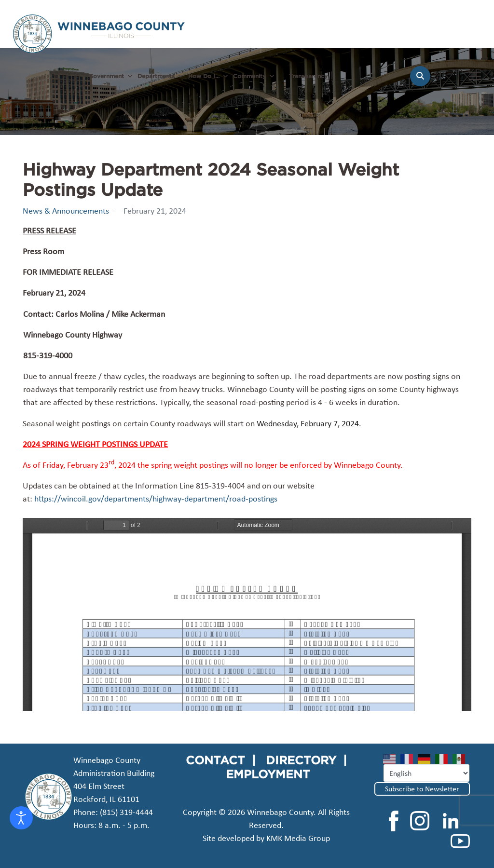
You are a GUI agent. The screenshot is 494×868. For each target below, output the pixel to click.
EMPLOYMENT (268, 774)
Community (249, 76)
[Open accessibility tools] (21, 818)
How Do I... (204, 76)
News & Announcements (66, 211)
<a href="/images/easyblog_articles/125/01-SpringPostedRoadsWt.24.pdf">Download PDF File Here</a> (247, 614)
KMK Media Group (298, 838)
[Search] (420, 76)
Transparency (308, 76)
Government (106, 76)
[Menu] (475, 81)
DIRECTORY (301, 760)
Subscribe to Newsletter (422, 789)
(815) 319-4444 (126, 812)
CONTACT (215, 760)
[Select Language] (426, 773)
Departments (156, 76)
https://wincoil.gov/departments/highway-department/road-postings (156, 499)
